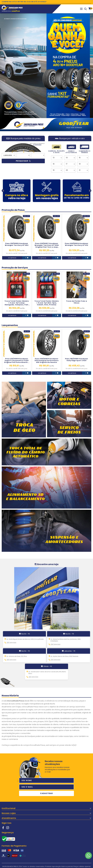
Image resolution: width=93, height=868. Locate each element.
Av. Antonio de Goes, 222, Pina (17, 656)
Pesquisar (23, 161)
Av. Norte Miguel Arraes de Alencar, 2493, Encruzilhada (25, 639)
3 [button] (49, 128)
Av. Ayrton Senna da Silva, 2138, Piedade (64, 656)
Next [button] (90, 72)
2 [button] (46, 128)
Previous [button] (3, 72)
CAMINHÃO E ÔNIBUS (85, 149)
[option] (46, 72)
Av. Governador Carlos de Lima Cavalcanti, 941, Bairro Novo (47, 673)
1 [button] (44, 128)
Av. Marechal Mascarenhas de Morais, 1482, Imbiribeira (66, 640)
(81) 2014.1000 (12, 643)
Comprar (12, 258)
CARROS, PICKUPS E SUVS (57, 149)
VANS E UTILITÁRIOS (71, 149)
